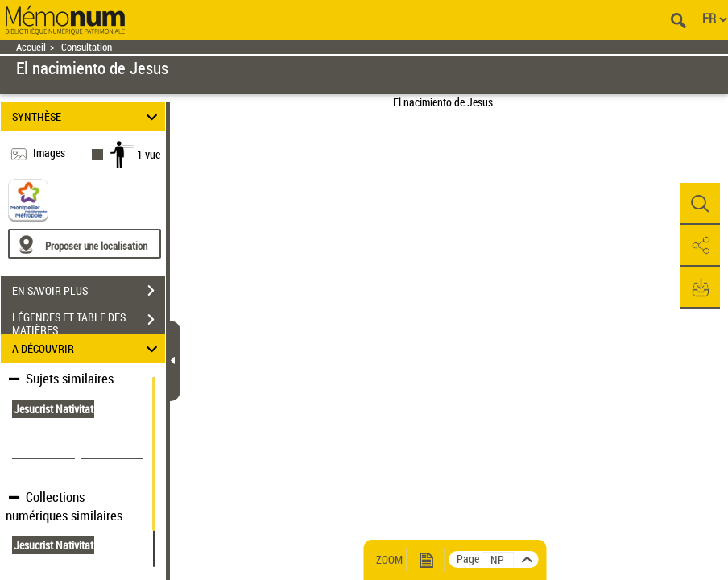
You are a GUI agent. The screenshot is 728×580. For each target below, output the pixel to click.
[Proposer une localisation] (85, 244)
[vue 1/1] (498, 560)
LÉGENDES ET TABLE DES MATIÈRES (89, 321)
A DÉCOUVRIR (87, 348)
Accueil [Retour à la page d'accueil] (31, 47)
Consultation (87, 47)
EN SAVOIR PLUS (89, 291)
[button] (700, 204)
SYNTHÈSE (87, 116)
